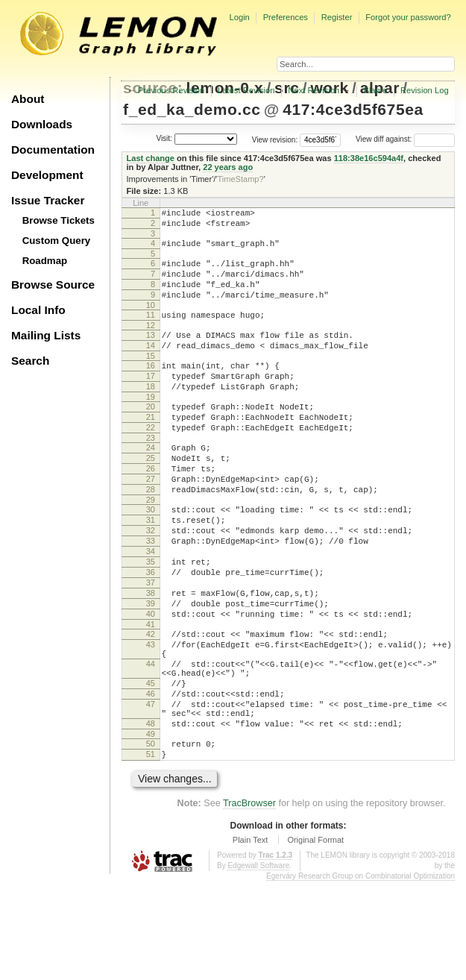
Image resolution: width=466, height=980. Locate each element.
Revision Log (425, 90)
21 (151, 448)
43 (151, 718)
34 (151, 607)
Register (337, 17)
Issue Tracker (48, 200)
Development (47, 175)
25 (151, 496)
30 (151, 556)
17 (151, 401)
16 (151, 388)
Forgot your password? (408, 17)
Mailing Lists (46, 335)
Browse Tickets (59, 220)
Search (30, 361)
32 (151, 582)
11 (151, 330)
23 (151, 474)
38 (151, 658)
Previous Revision (171, 90)
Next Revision (314, 90)
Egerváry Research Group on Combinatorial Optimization (360, 974)
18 (151, 413)
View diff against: (405, 139)
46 (151, 779)
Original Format (315, 938)
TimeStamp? (240, 179)
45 (151, 766)
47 (151, 791)
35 (151, 620)
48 (151, 815)
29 (151, 547)
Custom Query (57, 241)
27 (151, 521)
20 (151, 436)
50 (151, 838)
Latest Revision (246, 90)
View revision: (275, 139)
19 (151, 426)
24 (151, 483)
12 (151, 343)
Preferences (286, 17)
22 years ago (228, 167)
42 (151, 706)
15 (151, 378)
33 (151, 594)
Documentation (53, 150)
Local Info (38, 310)
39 (151, 670)
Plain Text (251, 938)
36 (151, 632)
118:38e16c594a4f (369, 158)
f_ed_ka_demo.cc (192, 109)
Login (239, 17)
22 (151, 461)
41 (151, 696)
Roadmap (45, 261)
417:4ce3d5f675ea (353, 109)
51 (151, 850)
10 (151, 321)
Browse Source (53, 285)
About (28, 99)
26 (151, 509)
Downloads (42, 124)
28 (151, 534)
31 (151, 569)
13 (151, 353)
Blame (375, 90)
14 (151, 365)
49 (151, 828)
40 (151, 683)
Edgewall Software (258, 964)
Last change (151, 158)
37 (151, 645)
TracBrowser (249, 902)
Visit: (164, 138)
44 (151, 742)
